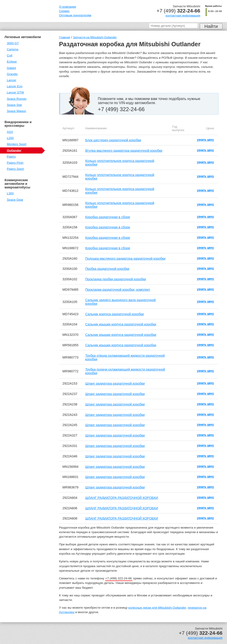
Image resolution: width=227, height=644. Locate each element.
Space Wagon (16, 111)
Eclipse (12, 62)
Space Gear (15, 200)
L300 (10, 193)
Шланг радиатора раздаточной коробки (115, 383)
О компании (68, 7)
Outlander (14, 150)
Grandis (12, 74)
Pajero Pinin (15, 163)
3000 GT (13, 43)
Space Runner (17, 99)
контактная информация (183, 16)
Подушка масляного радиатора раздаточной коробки (125, 259)
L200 (10, 138)
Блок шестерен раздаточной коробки (113, 140)
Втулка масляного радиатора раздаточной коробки (124, 151)
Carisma (13, 49)
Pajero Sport (15, 169)
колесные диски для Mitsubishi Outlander (157, 608)
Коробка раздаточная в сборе (108, 217)
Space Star (14, 105)
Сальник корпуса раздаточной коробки (114, 314)
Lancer (12, 80)
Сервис (64, 11)
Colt (10, 55)
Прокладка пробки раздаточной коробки (115, 279)
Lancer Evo (15, 86)
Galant (11, 68)
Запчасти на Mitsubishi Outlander (95, 37)
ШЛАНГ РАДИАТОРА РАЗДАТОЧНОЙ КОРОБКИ (122, 498)
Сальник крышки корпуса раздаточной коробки (121, 324)
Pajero (11, 157)
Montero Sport (17, 144)
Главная (65, 37)
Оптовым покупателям (75, 15)
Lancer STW (15, 92)
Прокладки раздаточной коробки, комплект (118, 290)
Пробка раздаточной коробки (107, 269)
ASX (10, 132)
